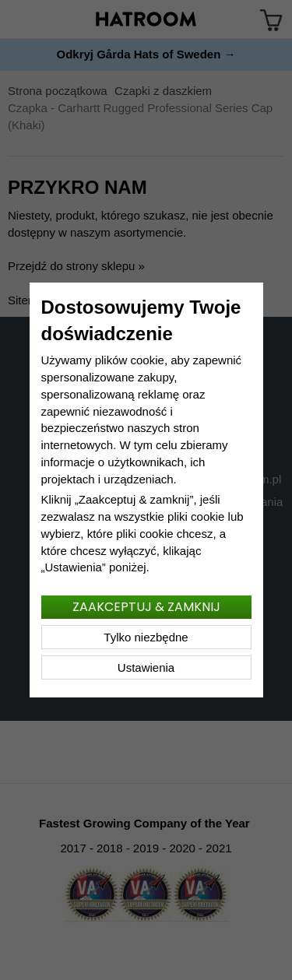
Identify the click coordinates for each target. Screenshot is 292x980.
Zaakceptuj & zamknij (146, 607)
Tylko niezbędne (146, 637)
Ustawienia (146, 667)
